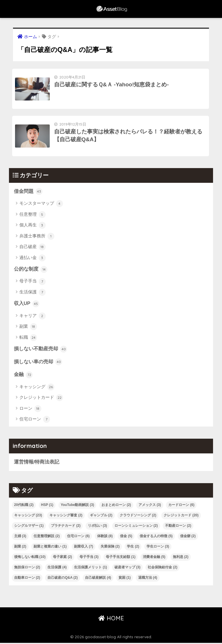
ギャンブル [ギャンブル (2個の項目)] (101, 517)
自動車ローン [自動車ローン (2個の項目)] (27, 579)
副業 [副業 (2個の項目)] (20, 548)
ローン (30, 410)
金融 (23, 376)
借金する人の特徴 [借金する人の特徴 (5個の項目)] (156, 537)
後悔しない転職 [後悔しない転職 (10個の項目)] (30, 558)
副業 (28, 328)
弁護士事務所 (37, 237)
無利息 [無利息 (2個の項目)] (181, 558)
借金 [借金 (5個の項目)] (126, 537)
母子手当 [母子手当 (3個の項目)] (89, 558)
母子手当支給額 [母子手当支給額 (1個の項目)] (121, 558)
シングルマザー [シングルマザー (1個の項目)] (29, 527)
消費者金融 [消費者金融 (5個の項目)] (154, 558)
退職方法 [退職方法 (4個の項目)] (148, 579)
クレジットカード (41, 399)
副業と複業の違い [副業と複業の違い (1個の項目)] (50, 548)
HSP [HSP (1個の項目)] (47, 506)
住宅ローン (35, 420)
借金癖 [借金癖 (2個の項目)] (188, 537)
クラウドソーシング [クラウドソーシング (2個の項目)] (138, 517)
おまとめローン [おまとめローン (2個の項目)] (116, 506)
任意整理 (33, 215)
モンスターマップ (41, 205)
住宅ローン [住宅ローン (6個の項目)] (78, 537)
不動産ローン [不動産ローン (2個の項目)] (178, 527)
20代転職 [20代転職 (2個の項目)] (24, 506)
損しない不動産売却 (41, 350)
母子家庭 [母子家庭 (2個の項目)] (62, 558)
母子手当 (33, 282)
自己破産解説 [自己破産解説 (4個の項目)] (98, 579)
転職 (28, 338)
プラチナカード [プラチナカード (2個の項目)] (66, 527)
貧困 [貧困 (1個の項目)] (125, 579)
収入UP (27, 305)
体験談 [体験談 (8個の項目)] (105, 537)
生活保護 (33, 293)
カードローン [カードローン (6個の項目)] (181, 506)
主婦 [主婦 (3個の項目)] (20, 537)
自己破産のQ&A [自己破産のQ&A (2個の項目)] (62, 579)
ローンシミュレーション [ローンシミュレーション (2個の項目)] (136, 527)
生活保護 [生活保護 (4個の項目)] (57, 569)
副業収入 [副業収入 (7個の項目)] (84, 548)
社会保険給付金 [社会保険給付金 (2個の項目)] (162, 569)
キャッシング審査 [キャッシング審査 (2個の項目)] (66, 517)
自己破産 (33, 248)
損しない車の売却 (38, 363)
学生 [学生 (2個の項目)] (133, 548)
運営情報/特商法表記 (37, 463)
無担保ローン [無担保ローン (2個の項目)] (27, 569)
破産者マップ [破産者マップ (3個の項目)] (127, 569)
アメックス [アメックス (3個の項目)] (150, 506)
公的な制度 (31, 270)
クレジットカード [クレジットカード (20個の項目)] (181, 517)
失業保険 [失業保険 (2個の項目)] (110, 548)
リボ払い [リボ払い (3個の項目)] (97, 527)
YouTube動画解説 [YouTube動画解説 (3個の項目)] (77, 506)
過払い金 (33, 259)
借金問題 (28, 193)
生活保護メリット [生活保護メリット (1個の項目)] (90, 569)
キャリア (33, 317)
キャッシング (37, 388)
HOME (111, 620)
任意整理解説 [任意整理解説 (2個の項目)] (47, 537)
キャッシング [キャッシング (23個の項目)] (28, 517)
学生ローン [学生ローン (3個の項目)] (158, 548)
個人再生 (33, 226)
